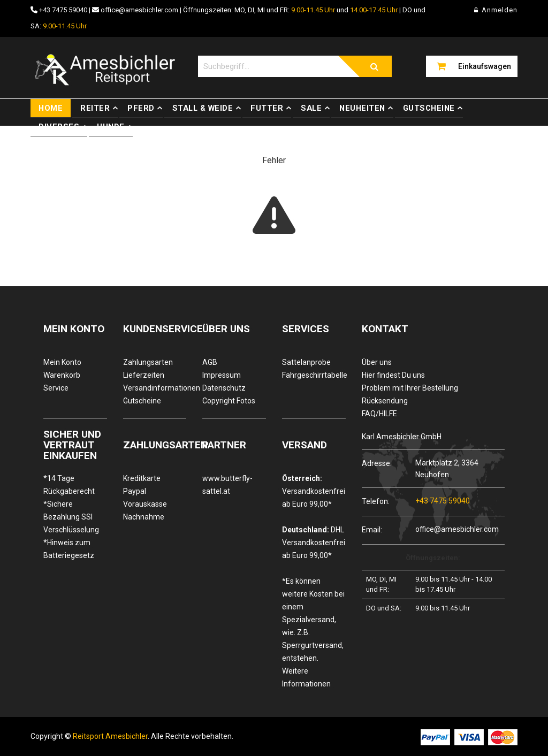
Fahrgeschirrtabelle (314, 375)
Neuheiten (362, 108)
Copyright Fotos (229, 401)
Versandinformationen (155, 388)
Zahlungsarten (148, 362)
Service (56, 388)
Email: (372, 529)
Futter (267, 108)
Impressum (222, 375)
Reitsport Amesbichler (110, 736)
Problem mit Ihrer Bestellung (410, 388)
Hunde (111, 127)
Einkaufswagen (485, 66)
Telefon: (376, 501)
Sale (311, 108)
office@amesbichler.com (139, 10)
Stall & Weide (203, 108)
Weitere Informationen (306, 677)
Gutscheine (429, 108)
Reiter (95, 108)
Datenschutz (224, 388)
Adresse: (377, 463)
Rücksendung (385, 401)
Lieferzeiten (144, 375)
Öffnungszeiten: (433, 558)
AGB (210, 362)
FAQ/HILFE (379, 414)
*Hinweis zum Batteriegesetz (69, 549)
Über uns (377, 362)
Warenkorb (62, 375)
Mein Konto (62, 362)
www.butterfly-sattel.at (227, 485)
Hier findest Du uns (393, 375)
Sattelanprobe (306, 362)
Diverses (59, 127)
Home (51, 108)
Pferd (141, 108)
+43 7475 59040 (63, 10)
